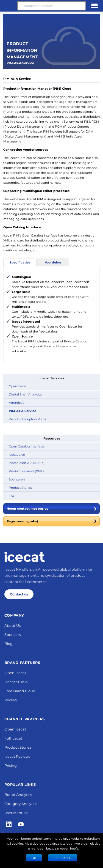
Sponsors (12, 634)
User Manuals (16, 813)
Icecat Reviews (17, 756)
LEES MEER (63, 858)
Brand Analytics (18, 794)
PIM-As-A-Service (23, 411)
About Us (12, 625)
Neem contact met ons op (51, 509)
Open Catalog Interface (27, 446)
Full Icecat (13, 738)
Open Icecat (18, 386)
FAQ (12, 496)
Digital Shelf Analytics (25, 394)
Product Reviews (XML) (26, 471)
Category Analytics (21, 804)
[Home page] (25, 557)
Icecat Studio (16, 682)
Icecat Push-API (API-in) (27, 463)
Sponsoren (17, 479)
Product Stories (20, 487)
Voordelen (53, 262)
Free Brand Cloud (20, 691)
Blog (9, 643)
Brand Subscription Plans (27, 419)
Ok (34, 858)
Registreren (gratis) (51, 521)
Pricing (11, 700)
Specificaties (20, 262)
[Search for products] (51, 6)
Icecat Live (17, 454)
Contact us (19, 594)
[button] (9, 6)
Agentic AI (17, 403)
